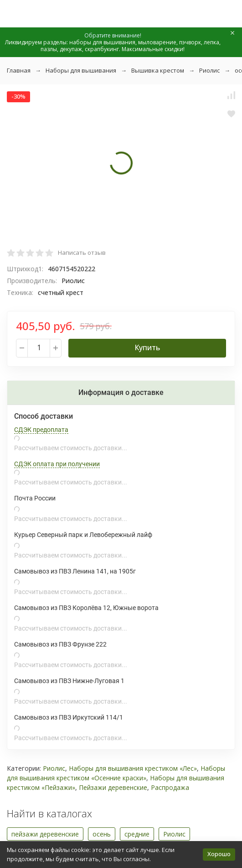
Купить (147, 347)
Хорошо (219, 854)
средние (137, 834)
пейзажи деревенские (45, 834)
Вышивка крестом (158, 70)
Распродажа (170, 787)
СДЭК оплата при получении (57, 464)
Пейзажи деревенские (113, 787)
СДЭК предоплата (41, 430)
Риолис (209, 70)
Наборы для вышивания (81, 70)
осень (102, 834)
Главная (19, 70)
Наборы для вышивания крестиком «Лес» (133, 768)
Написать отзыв (82, 253)
